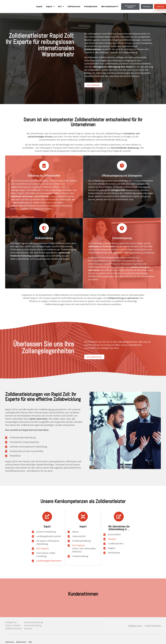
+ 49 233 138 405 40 (153, 622)
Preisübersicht (91, 7)
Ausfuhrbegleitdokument (49, 558)
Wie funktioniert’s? (110, 7)
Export (50, 7)
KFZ (61, 7)
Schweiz (112, 536)
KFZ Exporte (43, 546)
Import (39, 7)
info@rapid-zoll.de (135, 622)
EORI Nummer (74, 7)
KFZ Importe (79, 543)
